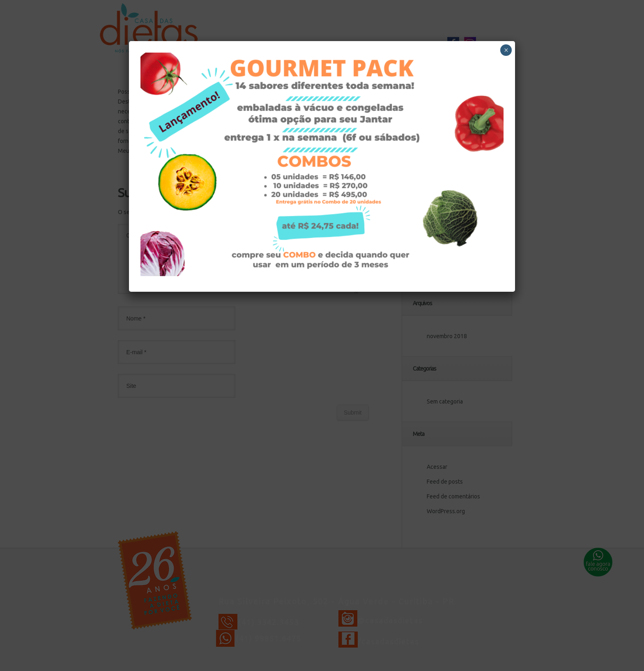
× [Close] (506, 50)
